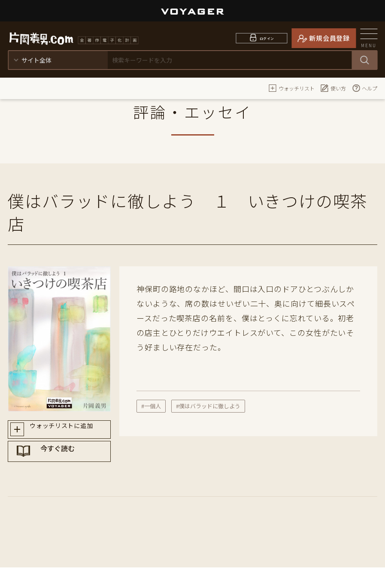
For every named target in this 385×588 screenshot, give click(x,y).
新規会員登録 (329, 38)
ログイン (267, 38)
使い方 (333, 88)
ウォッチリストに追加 (67, 431)
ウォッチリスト (291, 88)
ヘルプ (364, 88)
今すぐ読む (67, 461)
